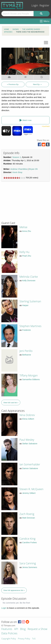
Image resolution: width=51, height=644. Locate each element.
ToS (34, 639)
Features (7, 629)
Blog (23, 629)
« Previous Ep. (13, 84)
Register (44, 5)
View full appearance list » (14, 590)
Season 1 (17, 157)
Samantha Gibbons (31, 379)
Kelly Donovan (29, 280)
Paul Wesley (27, 440)
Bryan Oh (33, 169)
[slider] (14, 178)
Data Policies (9, 634)
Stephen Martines (30, 326)
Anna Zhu (27, 231)
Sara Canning (28, 563)
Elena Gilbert (28, 419)
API (16, 629)
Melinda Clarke (29, 277)
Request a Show (37, 629)
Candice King (27, 539)
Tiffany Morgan (29, 375)
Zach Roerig (27, 514)
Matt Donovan (28, 518)
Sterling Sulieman (30, 301)
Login (35, 5)
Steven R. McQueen (31, 489)
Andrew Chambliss (19, 169)
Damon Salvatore (30, 468)
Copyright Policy (9, 639)
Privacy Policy (24, 639)
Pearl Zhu (27, 256)
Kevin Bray (17, 172)
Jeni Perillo (26, 351)
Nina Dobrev (27, 415)
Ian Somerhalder (30, 464)
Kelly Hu (24, 252)
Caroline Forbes (29, 542)
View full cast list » (11, 403)
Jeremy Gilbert (29, 493)
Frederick (26, 330)
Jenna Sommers (30, 567)
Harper (25, 305)
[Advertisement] (22, 202)
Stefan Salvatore (30, 444)
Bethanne (27, 355)
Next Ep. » (37, 84)
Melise (23, 227)
